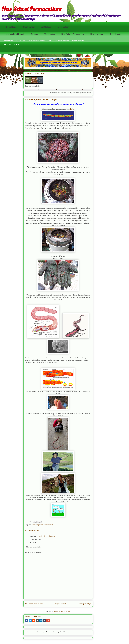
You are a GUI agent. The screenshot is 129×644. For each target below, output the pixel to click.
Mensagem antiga (84, 604)
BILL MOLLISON (21, 41)
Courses (35, 34)
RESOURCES (9, 41)
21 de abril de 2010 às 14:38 (46, 536)
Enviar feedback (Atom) (62, 611)
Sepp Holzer (12, 27)
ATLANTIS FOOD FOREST (37, 41)
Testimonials (50, 34)
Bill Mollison (46, 27)
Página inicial (60, 604)
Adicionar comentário (33, 547)
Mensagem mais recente (34, 604)
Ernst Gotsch (63, 27)
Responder (33, 542)
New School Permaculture (32, 9)
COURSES (8, 45)
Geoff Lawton (29, 27)
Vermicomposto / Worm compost (42, 525)
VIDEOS (16, 45)
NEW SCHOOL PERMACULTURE (59, 41)
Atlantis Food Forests (16, 34)
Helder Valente (97, 34)
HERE (72, 109)
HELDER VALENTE (78, 41)
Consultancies (116, 34)
